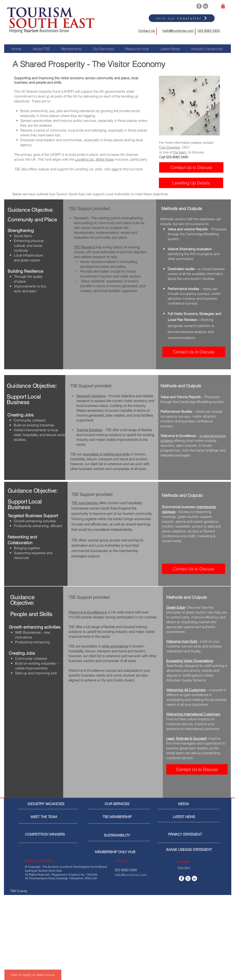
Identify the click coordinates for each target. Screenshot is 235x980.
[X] (188, 878)
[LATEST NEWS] (190, 817)
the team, (180, 152)
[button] (223, 6)
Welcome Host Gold (182, 641)
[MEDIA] (198, 804)
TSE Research (85, 247)
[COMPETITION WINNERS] (46, 834)
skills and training (115, 646)
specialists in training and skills (106, 454)
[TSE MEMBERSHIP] (118, 817)
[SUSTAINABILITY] (119, 835)
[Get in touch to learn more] (33, 975)
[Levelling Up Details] (191, 183)
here (115, 169)
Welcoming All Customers (186, 690)
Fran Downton (170, 147)
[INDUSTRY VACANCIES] (47, 804)
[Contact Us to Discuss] (191, 167)
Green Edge (176, 607)
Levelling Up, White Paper (94, 159)
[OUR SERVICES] (119, 804)
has (99, 247)
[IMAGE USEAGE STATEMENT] (190, 850)
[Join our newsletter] (182, 18)
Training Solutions (89, 430)
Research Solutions (91, 396)
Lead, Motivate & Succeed (186, 738)
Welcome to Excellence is (88, 612)
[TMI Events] (34, 891)
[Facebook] (199, 6)
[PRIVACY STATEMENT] (192, 834)
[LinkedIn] (206, 6)
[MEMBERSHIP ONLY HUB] (119, 852)
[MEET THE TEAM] (52, 817)
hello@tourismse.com (178, 31)
